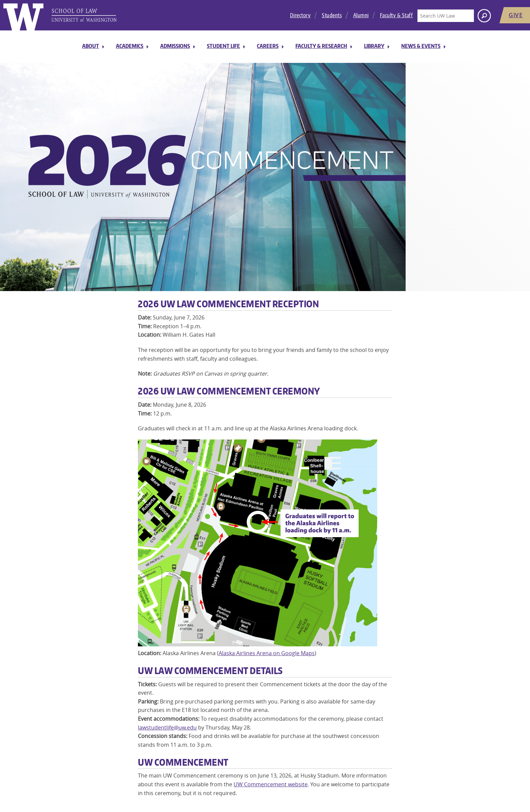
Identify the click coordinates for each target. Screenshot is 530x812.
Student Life (223, 46)
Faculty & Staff (396, 15)
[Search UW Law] (445, 16)
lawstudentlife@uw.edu (167, 727)
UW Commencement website (271, 784)
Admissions (175, 46)
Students (332, 15)
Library (374, 46)
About (91, 46)
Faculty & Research (321, 46)
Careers (268, 46)
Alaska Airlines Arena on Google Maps (267, 653)
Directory (300, 15)
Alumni (361, 15)
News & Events (421, 46)
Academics (130, 46)
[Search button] (484, 16)
